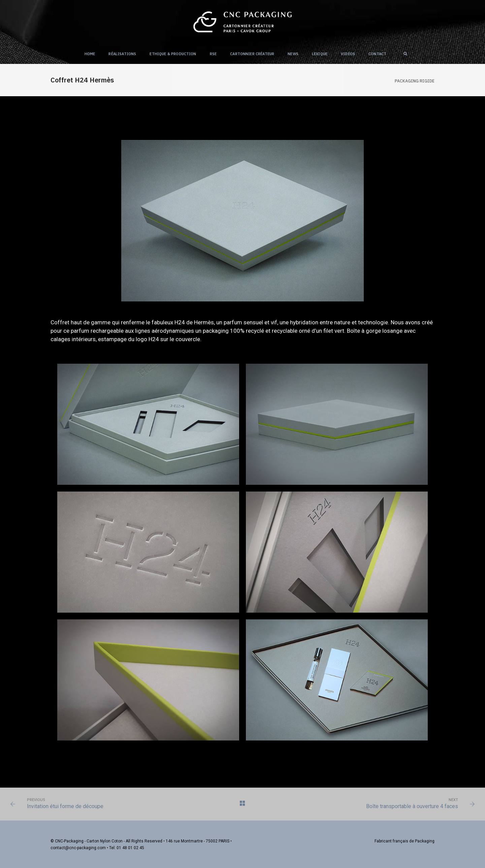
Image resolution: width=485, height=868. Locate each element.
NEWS (293, 54)
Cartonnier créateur (252, 54)
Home (90, 54)
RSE (213, 54)
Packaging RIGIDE (415, 81)
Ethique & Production (173, 54)
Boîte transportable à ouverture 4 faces (412, 806)
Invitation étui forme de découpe (65, 806)
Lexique (320, 54)
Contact (377, 54)
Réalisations (122, 54)
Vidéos (348, 54)
